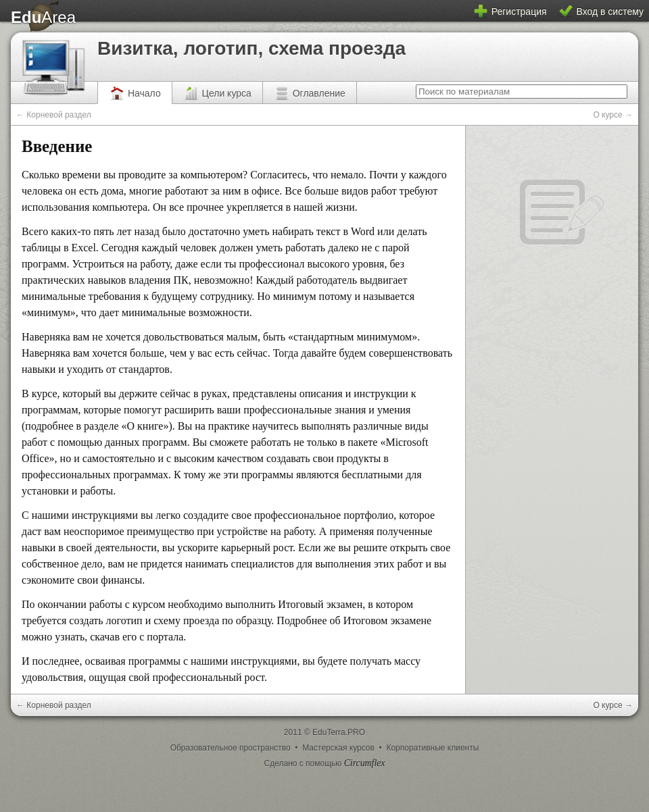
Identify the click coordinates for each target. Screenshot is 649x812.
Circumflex (365, 763)
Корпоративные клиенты (432, 748)
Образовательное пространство (232, 748)
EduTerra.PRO (339, 732)
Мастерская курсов (339, 748)
